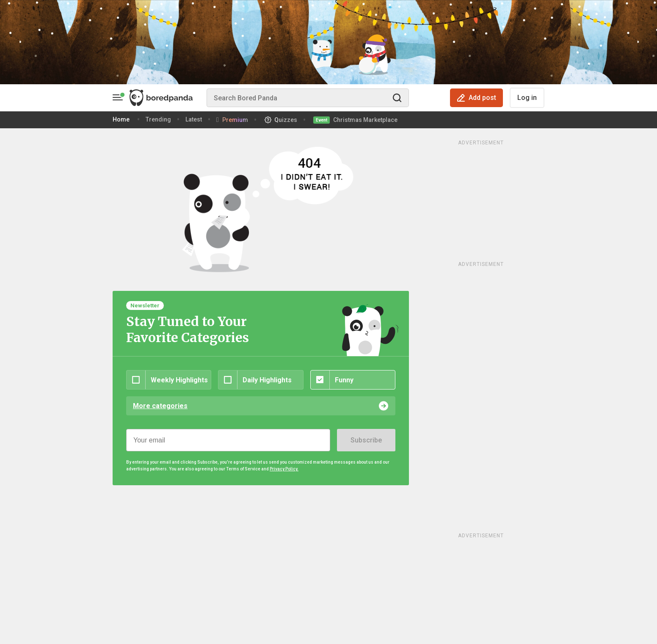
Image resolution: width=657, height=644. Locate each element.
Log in (527, 98)
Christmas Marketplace (365, 120)
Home (121, 119)
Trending (158, 119)
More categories (160, 406)
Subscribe (366, 440)
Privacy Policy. (284, 469)
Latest (194, 119)
